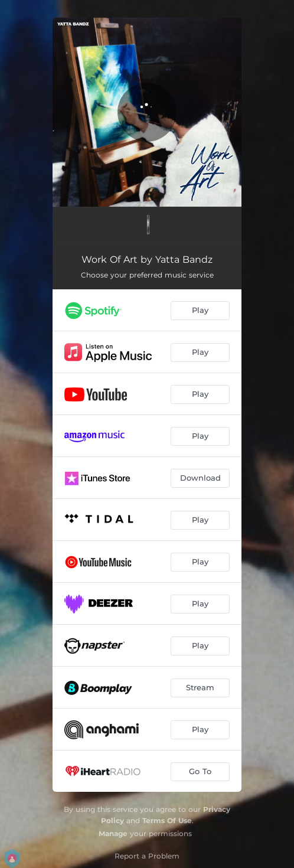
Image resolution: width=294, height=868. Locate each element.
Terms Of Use (167, 820)
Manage (113, 833)
